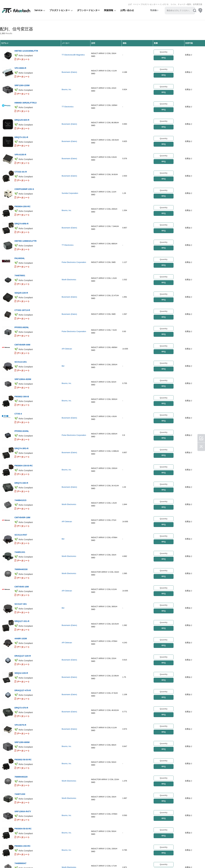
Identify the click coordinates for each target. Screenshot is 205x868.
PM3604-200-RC (22, 185)
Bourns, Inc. (67, 83)
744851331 (20, 489)
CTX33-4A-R (21, 155)
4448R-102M (21, 565)
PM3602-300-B (22, 352)
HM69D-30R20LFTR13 (25, 94)
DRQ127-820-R (22, 778)
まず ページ (133, 3)
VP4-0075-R (20, 641)
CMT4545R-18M (22, 459)
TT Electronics (68, 99)
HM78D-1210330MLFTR (26, 48)
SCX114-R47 (21, 474)
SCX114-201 (20, 322)
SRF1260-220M (22, 79)
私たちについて (52, 860)
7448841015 (20, 444)
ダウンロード (97, 860)
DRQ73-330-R (21, 428)
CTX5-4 (18, 368)
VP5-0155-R (20, 139)
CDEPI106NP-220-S (24, 170)
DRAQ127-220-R (23, 580)
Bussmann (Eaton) (69, 68)
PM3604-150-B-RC (23, 413)
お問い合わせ (127, 10)
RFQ (164, 56)
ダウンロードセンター (88, 10)
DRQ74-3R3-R (21, 398)
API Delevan (67, 312)
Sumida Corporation (70, 175)
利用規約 (6, 860)
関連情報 (109, 10)
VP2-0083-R (20, 63)
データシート (23, 57)
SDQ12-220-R (21, 596)
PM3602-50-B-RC (23, 672)
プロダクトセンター (149, 3)
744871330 (20, 702)
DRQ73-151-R (21, 124)
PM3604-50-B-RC (23, 732)
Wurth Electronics (69, 251)
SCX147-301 (20, 535)
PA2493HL (20, 231)
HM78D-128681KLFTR (25, 215)
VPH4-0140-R (21, 793)
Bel (63, 327)
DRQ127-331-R (22, 550)
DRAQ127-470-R (23, 611)
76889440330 (21, 504)
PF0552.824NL (22, 383)
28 (130, 815)
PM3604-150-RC (22, 748)
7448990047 (20, 763)
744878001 (20, 246)
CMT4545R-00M (22, 307)
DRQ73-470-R (21, 626)
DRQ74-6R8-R (21, 200)
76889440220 (21, 687)
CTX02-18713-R (22, 276)
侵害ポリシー (20, 860)
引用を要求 (36, 860)
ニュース (83, 860)
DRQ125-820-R (22, 109)
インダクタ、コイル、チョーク (172, 3)
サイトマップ (113, 860)
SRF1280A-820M (23, 337)
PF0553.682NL (22, 291)
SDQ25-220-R (21, 261)
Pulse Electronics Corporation (74, 236)
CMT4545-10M (21, 520)
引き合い (154, 10)
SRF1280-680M (22, 656)
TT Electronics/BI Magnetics (73, 53)
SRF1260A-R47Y (23, 717)
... (123, 815)
